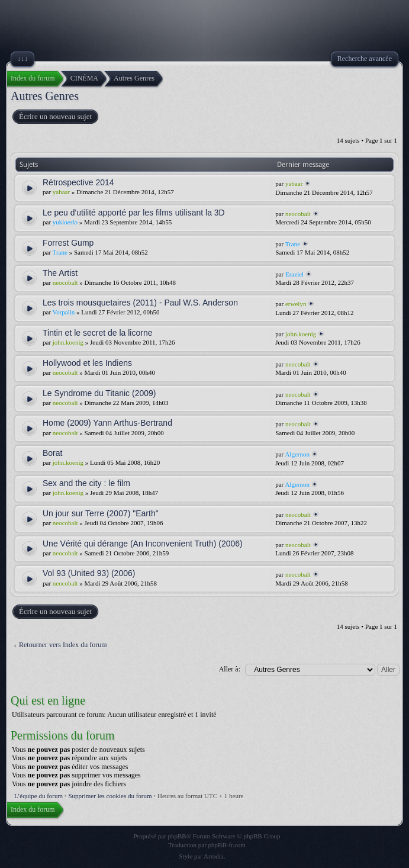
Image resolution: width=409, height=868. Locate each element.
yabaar (61, 192)
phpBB (177, 836)
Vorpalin (64, 312)
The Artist (60, 273)
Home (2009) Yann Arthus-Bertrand (107, 423)
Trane (60, 252)
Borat (52, 453)
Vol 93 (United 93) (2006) (89, 573)
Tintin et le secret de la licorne (97, 333)
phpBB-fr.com (227, 845)
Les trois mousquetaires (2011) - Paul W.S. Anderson (140, 303)
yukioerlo (65, 222)
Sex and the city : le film (86, 483)
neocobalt (298, 214)
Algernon (297, 454)
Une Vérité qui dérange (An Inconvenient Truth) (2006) (143, 544)
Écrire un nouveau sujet (55, 117)
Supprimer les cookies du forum (110, 796)
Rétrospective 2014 (78, 182)
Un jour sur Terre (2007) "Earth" (101, 513)
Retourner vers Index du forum (63, 645)
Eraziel (294, 274)
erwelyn (296, 304)
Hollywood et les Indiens (87, 363)
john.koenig (68, 342)
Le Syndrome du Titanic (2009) (99, 393)
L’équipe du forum (38, 796)
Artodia (214, 856)
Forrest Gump (68, 243)
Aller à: (230, 669)
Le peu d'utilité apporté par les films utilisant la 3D (134, 213)
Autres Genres (45, 96)
